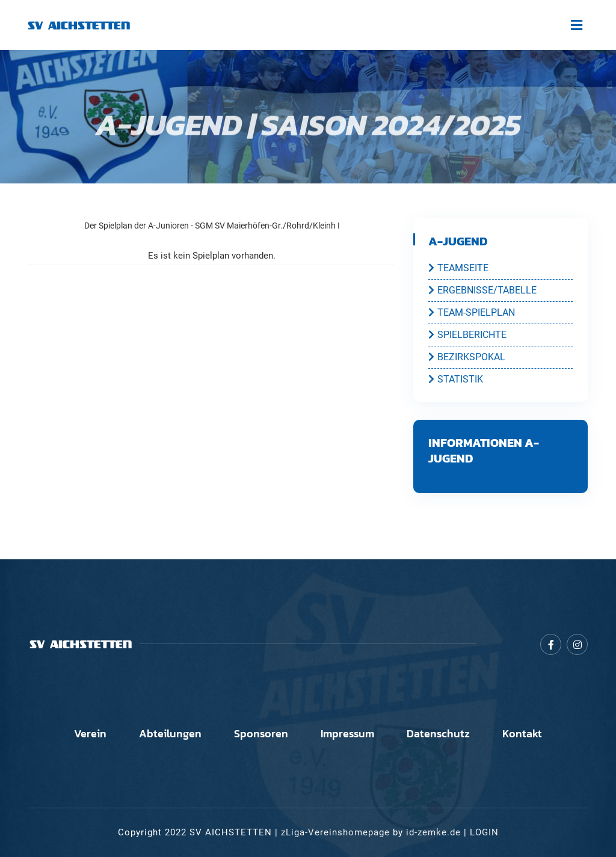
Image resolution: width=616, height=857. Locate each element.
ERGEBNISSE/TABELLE (482, 290)
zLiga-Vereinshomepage (335, 832)
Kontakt (522, 734)
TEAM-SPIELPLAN (472, 312)
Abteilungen (170, 734)
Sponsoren (261, 734)
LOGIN (484, 832)
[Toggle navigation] (576, 25)
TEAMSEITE (458, 268)
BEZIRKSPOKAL (467, 357)
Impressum (347, 734)
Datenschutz (438, 734)
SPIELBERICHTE (467, 334)
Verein (90, 734)
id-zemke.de (433, 832)
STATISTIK (456, 379)
